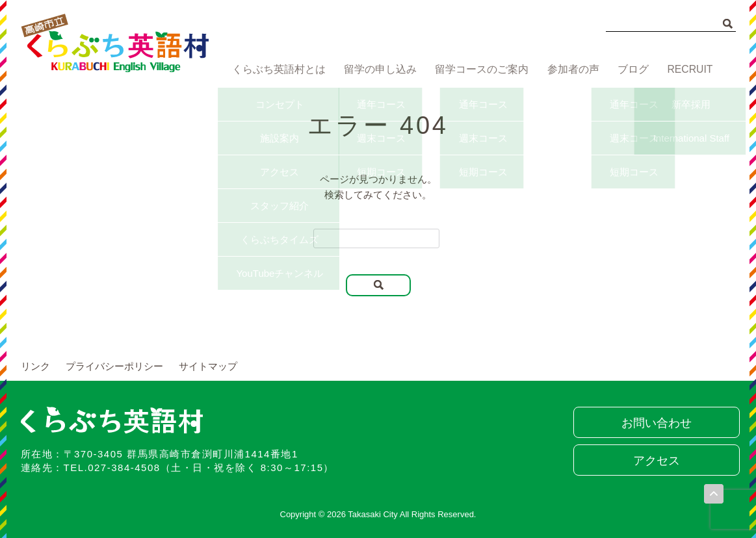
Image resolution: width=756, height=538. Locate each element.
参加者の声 (569, 70)
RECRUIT (691, 70)
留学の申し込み (377, 70)
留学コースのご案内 (478, 70)
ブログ (632, 70)
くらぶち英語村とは (276, 70)
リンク (35, 366)
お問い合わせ (655, 423)
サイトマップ (208, 366)
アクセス (655, 461)
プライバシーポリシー (114, 366)
